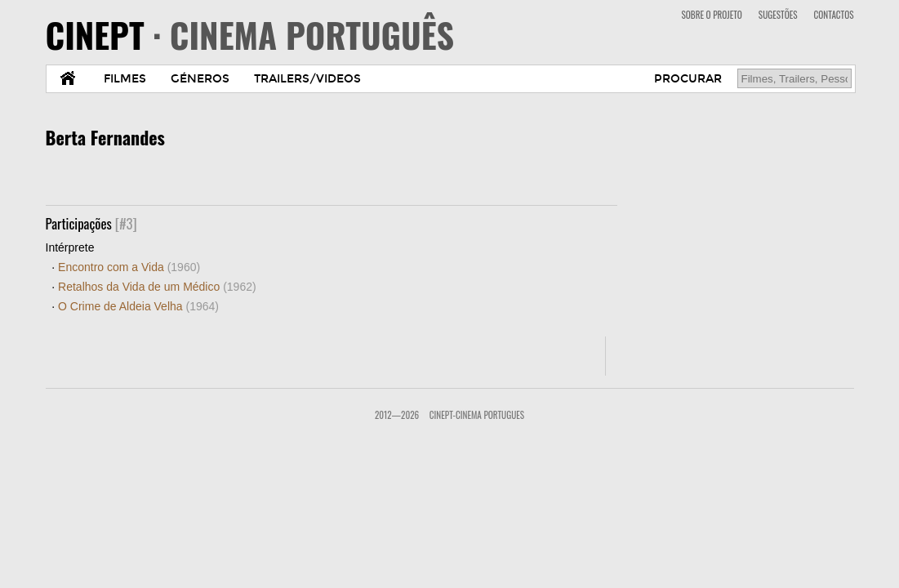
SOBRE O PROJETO (711, 15)
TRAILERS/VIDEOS (307, 79)
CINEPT (250, 34)
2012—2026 (397, 415)
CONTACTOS (834, 15)
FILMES (125, 79)
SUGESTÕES (778, 15)
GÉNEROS (200, 79)
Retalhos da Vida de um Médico (157, 287)
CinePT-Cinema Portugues (477, 415)
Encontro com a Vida (129, 267)
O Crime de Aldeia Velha (138, 306)
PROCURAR (688, 79)
